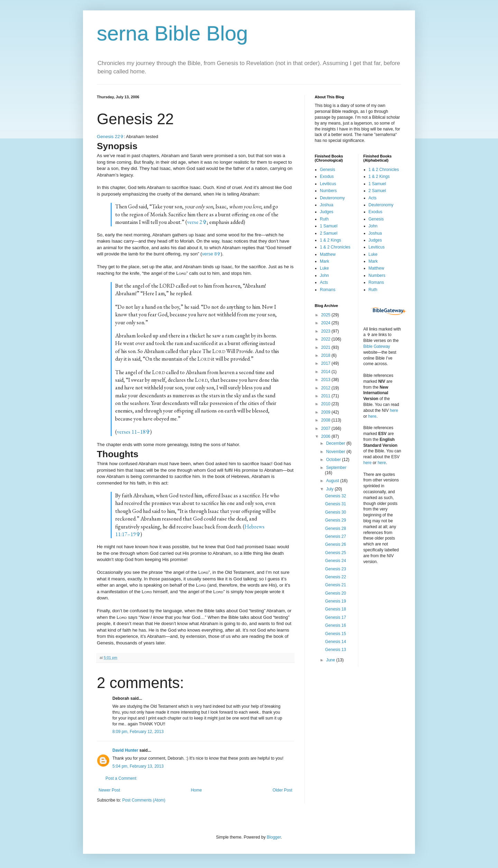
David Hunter (125, 750)
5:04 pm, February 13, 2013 (138, 766)
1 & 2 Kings (330, 240)
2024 (326, 323)
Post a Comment (121, 778)
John (324, 275)
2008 (326, 420)
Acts (324, 282)
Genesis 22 (108, 137)
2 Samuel (329, 233)
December (336, 443)
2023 (326, 331)
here (394, 410)
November (336, 452)
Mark (325, 261)
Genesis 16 (336, 625)
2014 (326, 372)
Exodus (327, 177)
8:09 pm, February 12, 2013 (138, 732)
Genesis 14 (336, 642)
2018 (326, 355)
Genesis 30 (336, 512)
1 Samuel (329, 226)
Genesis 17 (336, 617)
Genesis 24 (336, 561)
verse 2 (195, 222)
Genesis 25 (336, 553)
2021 (326, 347)
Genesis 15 (336, 634)
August (333, 481)
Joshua (327, 205)
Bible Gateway (377, 346)
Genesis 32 (336, 496)
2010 (326, 404)
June (331, 660)
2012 (326, 388)
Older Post (282, 790)
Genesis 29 (336, 520)
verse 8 (209, 254)
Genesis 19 (336, 601)
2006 (326, 436)
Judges (327, 212)
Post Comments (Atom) (144, 800)
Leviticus (328, 184)
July (330, 489)
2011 (326, 396)
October (334, 460)
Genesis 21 (336, 585)
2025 (326, 315)
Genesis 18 (336, 609)
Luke (324, 268)
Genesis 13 (336, 650)
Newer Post (109, 790)
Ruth (324, 219)
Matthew (328, 254)
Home (196, 790)
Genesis (328, 170)
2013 (326, 380)
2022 (326, 339)
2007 (326, 428)
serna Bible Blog (172, 33)
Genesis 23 (336, 569)
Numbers (328, 191)
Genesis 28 (336, 528)
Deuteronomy (332, 198)
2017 (326, 363)
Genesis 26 (336, 544)
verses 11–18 (131, 432)
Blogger (274, 837)
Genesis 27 (336, 536)
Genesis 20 (336, 593)
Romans (328, 290)
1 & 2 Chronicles (335, 247)
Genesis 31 (336, 504)
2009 (326, 412)
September (336, 468)
